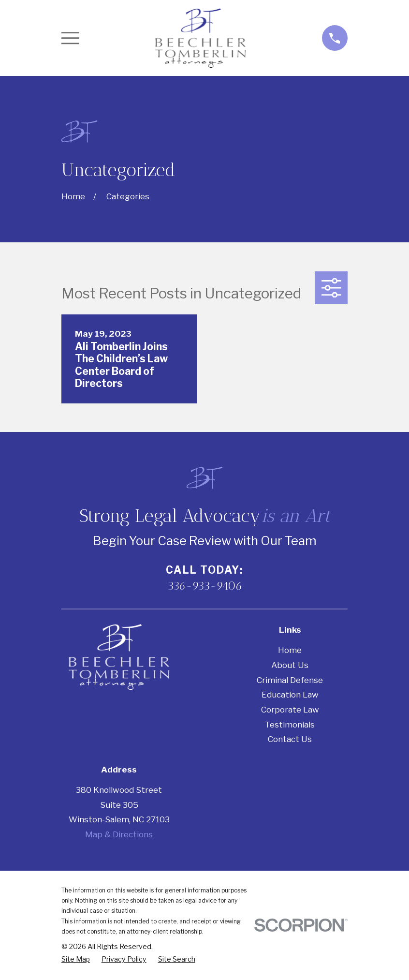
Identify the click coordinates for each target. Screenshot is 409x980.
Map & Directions (119, 834)
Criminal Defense (290, 680)
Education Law (290, 695)
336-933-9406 (205, 586)
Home (290, 650)
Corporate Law (290, 710)
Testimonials (290, 725)
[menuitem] (76, 959)
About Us (290, 665)
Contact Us (290, 739)
